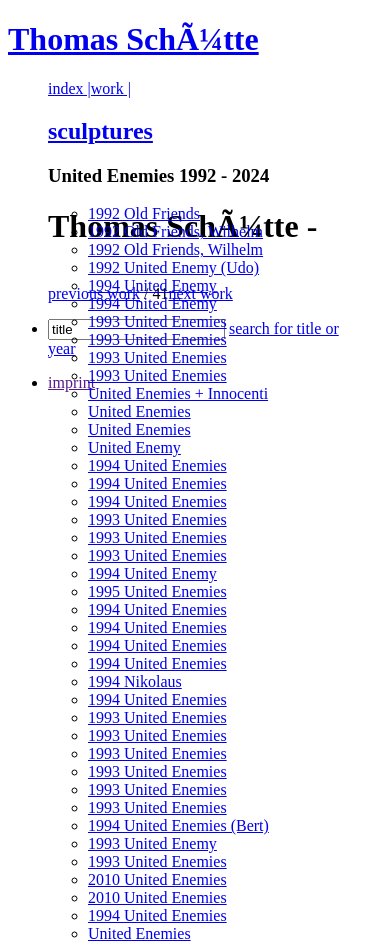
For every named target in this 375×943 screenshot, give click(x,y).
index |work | (89, 88)
